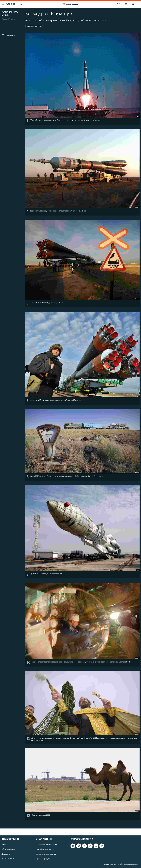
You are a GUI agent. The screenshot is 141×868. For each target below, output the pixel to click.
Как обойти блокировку (46, 850)
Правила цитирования (46, 854)
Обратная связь (8, 850)
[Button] (8, 36)
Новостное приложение (46, 845)
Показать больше (35, 26)
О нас (4, 845)
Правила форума (43, 859)
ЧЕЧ (119, 4)
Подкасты (6, 854)
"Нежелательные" (9, 859)
